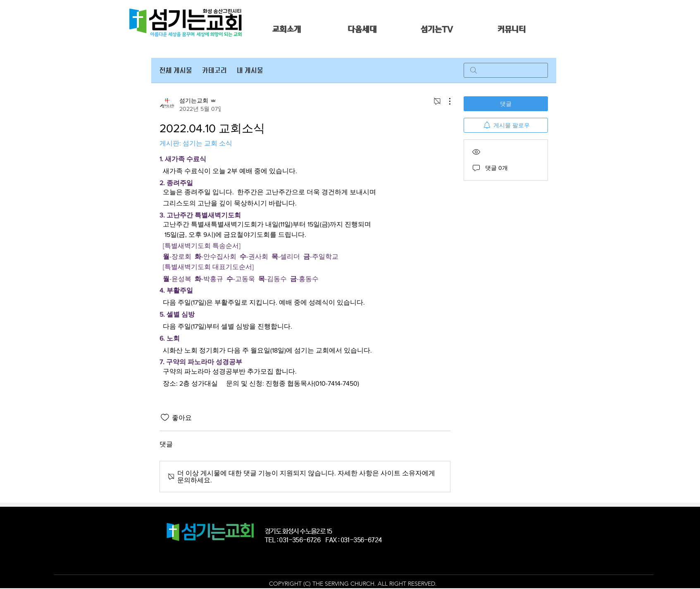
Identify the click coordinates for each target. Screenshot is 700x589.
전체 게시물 (176, 70)
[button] (287, 30)
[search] (506, 70)
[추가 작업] (445, 101)
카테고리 (214, 70)
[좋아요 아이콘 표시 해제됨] (165, 417)
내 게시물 (250, 70)
